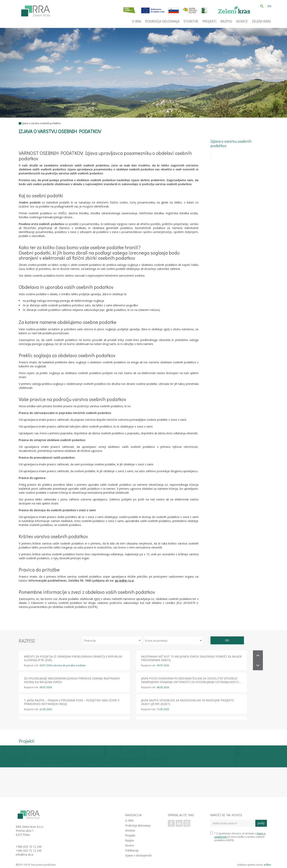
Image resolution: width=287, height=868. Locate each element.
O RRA (129, 820)
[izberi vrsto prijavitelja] (173, 640)
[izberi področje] (112, 640)
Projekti (130, 835)
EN (269, 6)
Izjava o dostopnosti (138, 855)
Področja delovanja (138, 825)
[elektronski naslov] (233, 823)
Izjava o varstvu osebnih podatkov (41, 123)
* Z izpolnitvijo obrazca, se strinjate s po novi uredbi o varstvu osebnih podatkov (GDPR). (238, 837)
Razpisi (130, 840)
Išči (227, 640)
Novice (130, 845)
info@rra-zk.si (25, 855)
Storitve (130, 830)
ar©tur (267, 865)
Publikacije (132, 850)
